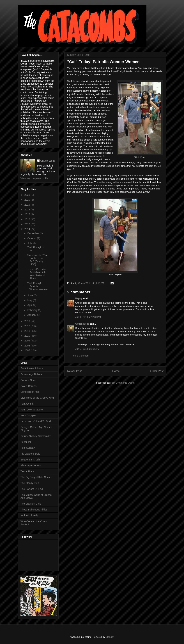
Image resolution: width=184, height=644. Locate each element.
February (33, 310)
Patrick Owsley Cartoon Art (35, 436)
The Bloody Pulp (30, 483)
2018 (28, 210)
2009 (28, 341)
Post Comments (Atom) (122, 383)
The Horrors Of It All (32, 489)
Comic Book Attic (30, 392)
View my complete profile (34, 178)
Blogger (110, 637)
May (30, 300)
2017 (28, 214)
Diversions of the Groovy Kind (37, 398)
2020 (28, 200)
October (32, 238)
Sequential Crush (30, 460)
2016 (28, 219)
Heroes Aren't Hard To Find (36, 421)
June (30, 295)
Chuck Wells (82, 324)
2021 (28, 195)
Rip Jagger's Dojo (30, 454)
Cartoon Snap (28, 380)
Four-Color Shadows (32, 410)
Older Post (157, 371)
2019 (28, 205)
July (30, 243)
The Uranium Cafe (31, 504)
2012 (28, 326)
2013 (28, 321)
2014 (28, 229)
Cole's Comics (28, 386)
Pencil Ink (26, 442)
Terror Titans (27, 471)
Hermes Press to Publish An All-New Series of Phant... (36, 274)
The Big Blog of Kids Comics (36, 477)
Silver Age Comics (31, 465)
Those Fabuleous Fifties (34, 510)
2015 (28, 224)
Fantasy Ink (27, 404)
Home (116, 371)
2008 (28, 346)
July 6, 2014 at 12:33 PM (88, 317)
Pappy (79, 298)
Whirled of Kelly (29, 515)
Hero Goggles (28, 415)
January (32, 315)
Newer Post (74, 371)
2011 (28, 331)
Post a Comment (80, 356)
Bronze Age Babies (31, 374)
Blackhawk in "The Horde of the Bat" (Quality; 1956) (37, 260)
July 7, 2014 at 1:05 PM (87, 349)
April (30, 305)
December (33, 233)
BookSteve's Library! (32, 368)
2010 (28, 336)
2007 (28, 350)
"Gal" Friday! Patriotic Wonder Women (37, 286)
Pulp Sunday (28, 448)
